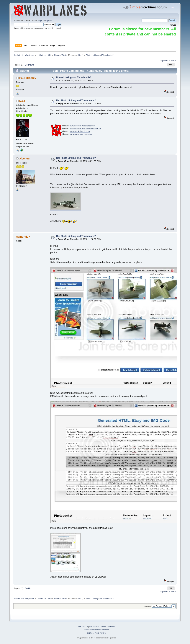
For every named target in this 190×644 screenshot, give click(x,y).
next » (174, 61)
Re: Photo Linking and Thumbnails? (76, 100)
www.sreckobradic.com (80, 131)
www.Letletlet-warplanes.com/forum (85, 128)
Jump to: (148, 606)
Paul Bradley (28, 78)
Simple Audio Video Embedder (96, 630)
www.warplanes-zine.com (81, 134)
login (40, 21)
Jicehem (25, 158)
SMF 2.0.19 (83, 627)
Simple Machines (108, 627)
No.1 (80, 55)
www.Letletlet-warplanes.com (82, 126)
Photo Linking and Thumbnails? (74, 77)
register (49, 21)
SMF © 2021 (94, 627)
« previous (165, 61)
